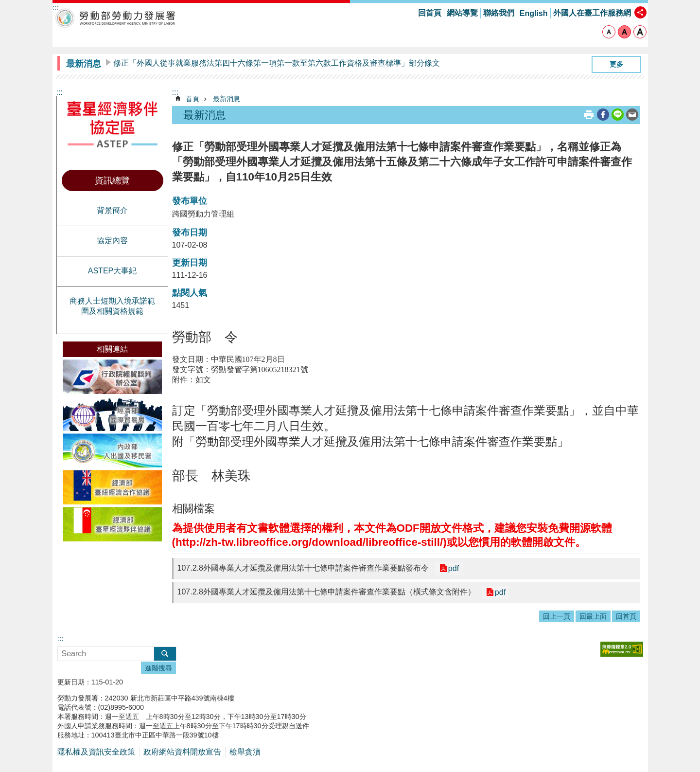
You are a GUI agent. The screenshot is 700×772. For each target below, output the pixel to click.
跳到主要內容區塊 (5, 5)
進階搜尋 (158, 668)
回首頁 (430, 13)
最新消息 (84, 64)
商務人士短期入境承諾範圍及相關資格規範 (112, 306)
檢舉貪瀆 (245, 752)
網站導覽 (462, 13)
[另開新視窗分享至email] (632, 115)
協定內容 (112, 241)
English (534, 13)
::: (60, 92)
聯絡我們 (499, 13)
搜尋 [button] (165, 654)
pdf (453, 568)
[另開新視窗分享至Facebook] (603, 115)
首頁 (192, 99)
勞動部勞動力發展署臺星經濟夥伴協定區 (116, 18)
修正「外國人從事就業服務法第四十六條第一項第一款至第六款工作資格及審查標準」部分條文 (277, 63)
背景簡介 (112, 210)
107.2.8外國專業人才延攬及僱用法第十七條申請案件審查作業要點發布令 (303, 568)
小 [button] (609, 32)
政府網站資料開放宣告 (182, 752)
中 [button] (624, 32)
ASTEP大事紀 (112, 271)
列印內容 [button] (589, 115)
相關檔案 (193, 509)
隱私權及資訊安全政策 (96, 752)
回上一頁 (557, 616)
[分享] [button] (640, 12)
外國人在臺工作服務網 (592, 13)
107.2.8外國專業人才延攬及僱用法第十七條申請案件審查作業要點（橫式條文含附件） (326, 592)
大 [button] (640, 32)
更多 (616, 64)
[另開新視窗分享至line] (618, 115)
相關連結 (112, 349)
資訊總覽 (112, 180)
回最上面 (593, 616)
